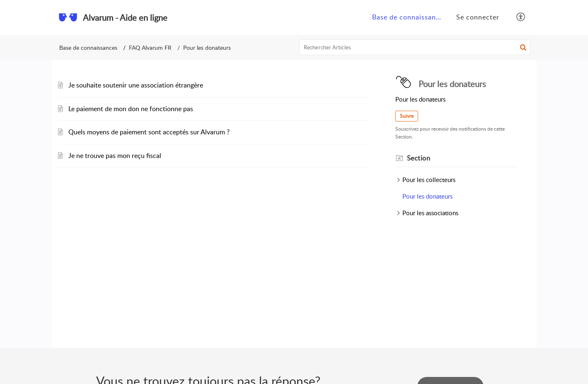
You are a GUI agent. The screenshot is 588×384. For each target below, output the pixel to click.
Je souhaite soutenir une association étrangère (136, 85)
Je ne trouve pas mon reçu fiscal (115, 156)
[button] (521, 17)
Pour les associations (430, 213)
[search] (415, 47)
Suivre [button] (407, 116)
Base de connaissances (409, 17)
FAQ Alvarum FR (150, 47)
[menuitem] (407, 17)
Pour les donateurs (427, 196)
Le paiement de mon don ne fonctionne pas (131, 109)
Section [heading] (419, 158)
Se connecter (478, 17)
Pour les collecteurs (429, 180)
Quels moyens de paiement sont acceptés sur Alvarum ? (149, 132)
